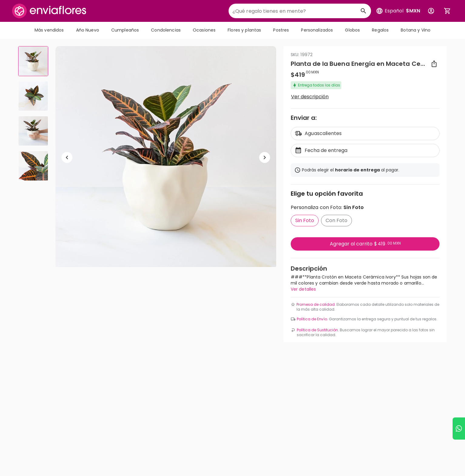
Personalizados (317, 30)
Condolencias (166, 30)
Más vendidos (49, 30)
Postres (281, 30)
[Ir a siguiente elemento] (265, 157)
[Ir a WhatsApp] (459, 429)
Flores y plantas (244, 30)
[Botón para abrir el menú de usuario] (431, 11)
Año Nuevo (88, 30)
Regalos (380, 30)
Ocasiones (204, 30)
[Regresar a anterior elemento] (67, 157)
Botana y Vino (416, 30)
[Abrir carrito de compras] (447, 11)
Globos (352, 30)
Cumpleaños (125, 30)
